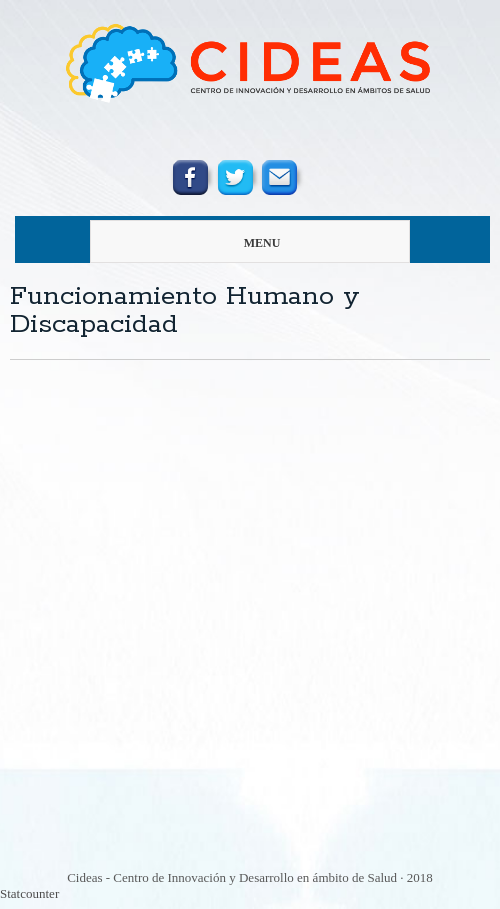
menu (215, 243)
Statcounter (29, 893)
